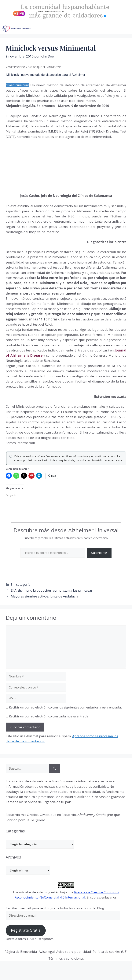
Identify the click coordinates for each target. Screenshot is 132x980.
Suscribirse (99, 553)
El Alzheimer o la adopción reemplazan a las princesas (52, 590)
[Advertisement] (34, 163)
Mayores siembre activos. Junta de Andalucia (45, 596)
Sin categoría (21, 584)
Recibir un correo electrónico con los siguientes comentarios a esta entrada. (65, 707)
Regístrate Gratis (26, 930)
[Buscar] (54, 768)
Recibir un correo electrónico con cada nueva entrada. (49, 716)
